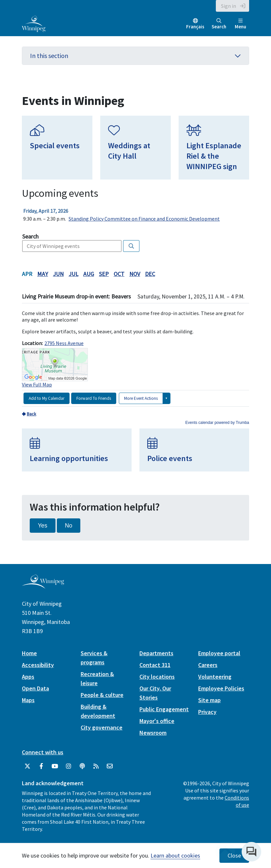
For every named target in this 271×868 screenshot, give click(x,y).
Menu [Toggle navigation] (240, 24)
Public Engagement (164, 709)
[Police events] (194, 450)
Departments (156, 653)
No (69, 526)
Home (29, 653)
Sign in (229, 6)
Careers (208, 665)
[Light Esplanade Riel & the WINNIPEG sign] (214, 148)
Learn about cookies (175, 855)
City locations (157, 677)
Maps (28, 700)
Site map (209, 700)
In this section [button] (135, 56)
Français (195, 27)
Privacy (207, 712)
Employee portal (219, 653)
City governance (102, 727)
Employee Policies (221, 688)
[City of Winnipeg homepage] (43, 586)
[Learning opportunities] (77, 450)
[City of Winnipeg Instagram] (69, 766)
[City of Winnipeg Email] (110, 766)
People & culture (102, 695)
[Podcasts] (82, 766)
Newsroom (153, 733)
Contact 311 (155, 665)
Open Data (35, 688)
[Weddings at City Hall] (135, 148)
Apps (28, 677)
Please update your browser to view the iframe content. (135, 215)
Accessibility (38, 665)
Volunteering (215, 677)
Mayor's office (157, 721)
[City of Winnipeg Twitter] (27, 766)
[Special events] (57, 148)
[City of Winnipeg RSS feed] (96, 766)
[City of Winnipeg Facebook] (41, 766)
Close (234, 856)
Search (219, 24)
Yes (43, 526)
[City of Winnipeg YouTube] (55, 766)
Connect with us (43, 752)
